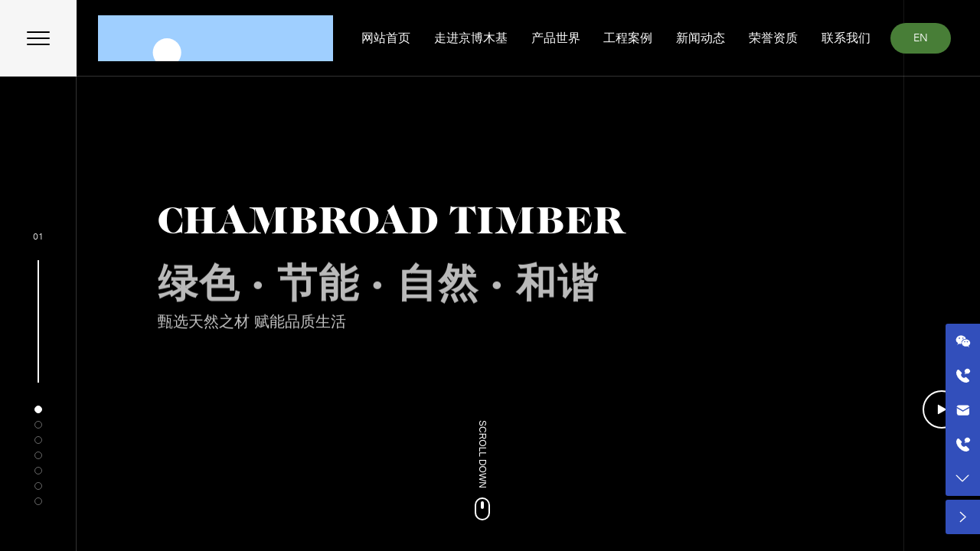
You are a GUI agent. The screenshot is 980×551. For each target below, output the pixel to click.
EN (921, 38)
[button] (38, 409)
